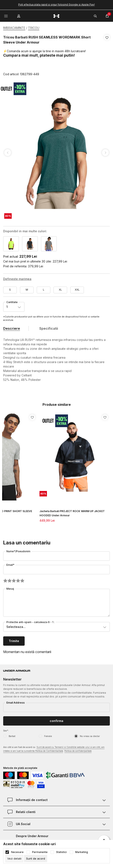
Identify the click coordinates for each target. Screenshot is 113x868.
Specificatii (49, 328)
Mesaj (10, 589)
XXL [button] (77, 290)
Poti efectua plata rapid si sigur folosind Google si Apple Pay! (56, 5)
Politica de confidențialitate (78, 751)
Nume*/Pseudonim (18, 551)
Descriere (12, 328)
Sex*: (6, 731)
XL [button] (60, 290)
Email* (10, 565)
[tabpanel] (56, 153)
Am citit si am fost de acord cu (54, 749)
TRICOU (34, 28)
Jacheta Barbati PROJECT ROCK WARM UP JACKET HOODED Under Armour (72, 513)
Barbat (12, 736)
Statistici (61, 852)
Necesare (17, 852)
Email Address (16, 703)
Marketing (82, 852)
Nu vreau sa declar (90, 736)
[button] (107, 56)
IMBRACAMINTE (14, 28)
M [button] (27, 290)
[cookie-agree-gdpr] (36, 858)
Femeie (48, 736)
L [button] (44, 290)
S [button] (10, 290)
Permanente (40, 852)
